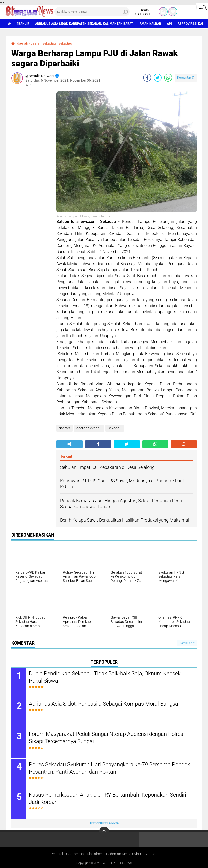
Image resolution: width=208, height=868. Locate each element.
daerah (23, 43)
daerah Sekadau (43, 43)
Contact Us (75, 854)
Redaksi (57, 854)
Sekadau (65, 43)
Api (169, 24)
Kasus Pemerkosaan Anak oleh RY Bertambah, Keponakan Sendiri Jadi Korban (108, 798)
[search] (92, 12)
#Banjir (23, 24)
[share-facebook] (147, 78)
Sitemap (151, 854)
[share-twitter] (158, 78)
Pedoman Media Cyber (124, 854)
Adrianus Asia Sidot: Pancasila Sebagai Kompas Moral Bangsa (103, 704)
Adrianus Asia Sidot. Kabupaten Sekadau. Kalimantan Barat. (84, 24)
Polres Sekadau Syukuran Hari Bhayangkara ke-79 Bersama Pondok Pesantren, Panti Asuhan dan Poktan (110, 768)
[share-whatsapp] (168, 78)
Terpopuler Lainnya (104, 823)
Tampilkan (187, 643)
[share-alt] (70, 444)
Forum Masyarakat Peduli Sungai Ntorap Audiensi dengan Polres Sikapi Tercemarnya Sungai (106, 738)
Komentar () (186, 78)
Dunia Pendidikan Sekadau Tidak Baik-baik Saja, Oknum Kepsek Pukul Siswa (105, 677)
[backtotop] (104, 832)
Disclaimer (95, 854)
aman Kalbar (150, 24)
